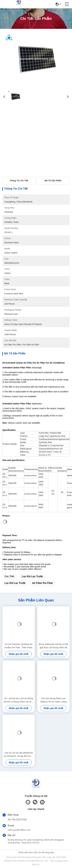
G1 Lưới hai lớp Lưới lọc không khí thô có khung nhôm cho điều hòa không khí (19, 700)
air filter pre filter (43, 583)
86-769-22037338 (17, 820)
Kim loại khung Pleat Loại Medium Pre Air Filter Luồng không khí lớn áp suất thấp (53, 700)
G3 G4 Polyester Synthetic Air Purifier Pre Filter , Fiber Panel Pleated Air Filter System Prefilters (19, 646)
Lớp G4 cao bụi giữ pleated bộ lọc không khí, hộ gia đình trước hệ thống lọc (19, 755)
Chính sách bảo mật (27, 852)
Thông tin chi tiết (19, 181)
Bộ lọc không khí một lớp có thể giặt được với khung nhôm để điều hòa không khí (53, 646)
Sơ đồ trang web (46, 852)
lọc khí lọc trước (32, 576)
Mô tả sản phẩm (53, 181)
